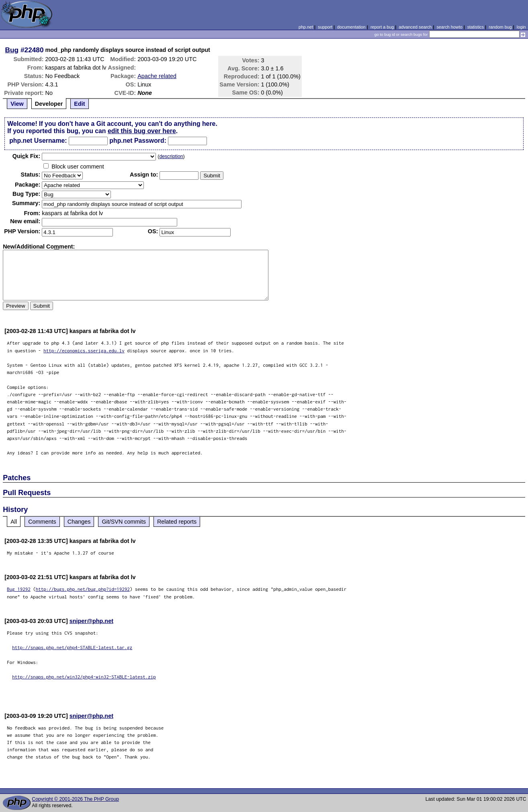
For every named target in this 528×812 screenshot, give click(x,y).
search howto (449, 27)
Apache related (157, 76)
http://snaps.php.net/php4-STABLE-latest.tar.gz (72, 647)
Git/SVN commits (124, 522)
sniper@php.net (91, 621)
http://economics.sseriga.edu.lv (84, 350)
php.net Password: (138, 141)
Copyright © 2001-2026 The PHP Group (75, 799)
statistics (476, 27)
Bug (12, 50)
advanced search (415, 27)
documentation (351, 27)
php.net (306, 27)
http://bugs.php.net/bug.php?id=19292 (83, 589)
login (521, 27)
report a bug (382, 27)
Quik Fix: (27, 156)
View (17, 104)
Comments (42, 522)
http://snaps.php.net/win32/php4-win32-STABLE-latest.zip (84, 677)
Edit (79, 104)
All (14, 522)
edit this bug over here (142, 131)
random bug (500, 27)
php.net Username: (38, 141)
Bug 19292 (19, 589)
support (325, 27)
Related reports (177, 522)
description (171, 156)
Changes (79, 522)
